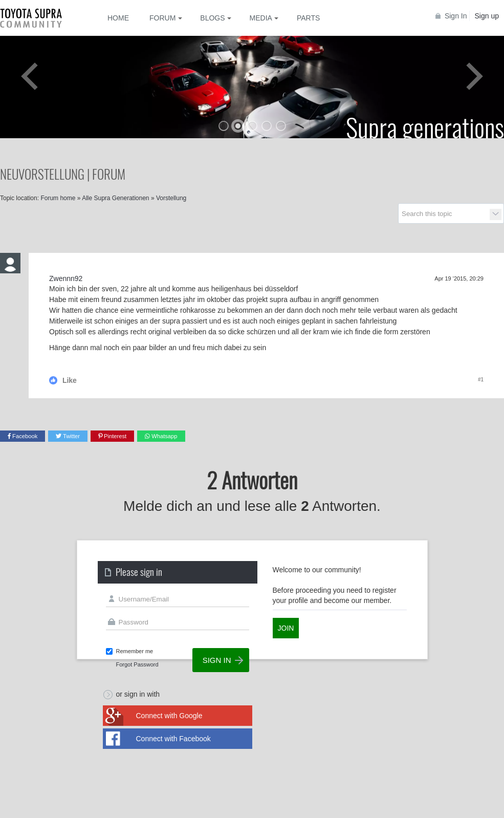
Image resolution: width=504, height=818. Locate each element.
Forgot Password (137, 664)
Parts (308, 18)
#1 (481, 380)
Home (118, 18)
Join (286, 628)
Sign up (487, 16)
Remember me (135, 651)
